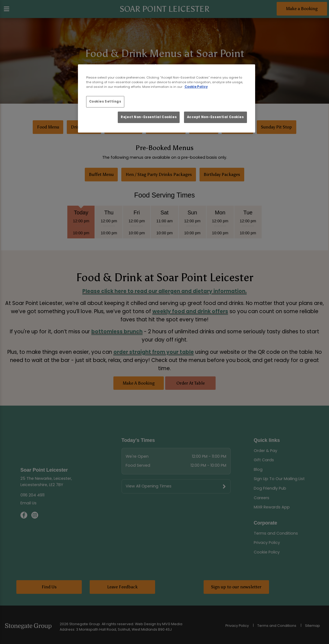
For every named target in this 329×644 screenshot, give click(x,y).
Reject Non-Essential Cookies (149, 117)
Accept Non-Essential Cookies (215, 117)
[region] (167, 98)
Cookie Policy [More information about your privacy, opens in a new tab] (196, 87)
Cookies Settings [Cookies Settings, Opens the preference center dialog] (105, 101)
